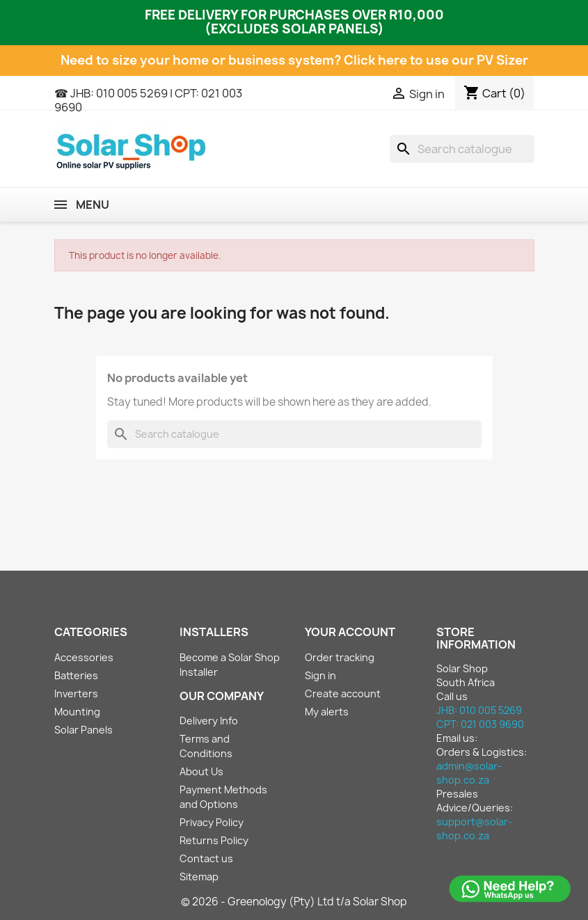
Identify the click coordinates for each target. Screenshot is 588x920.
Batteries (76, 675)
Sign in (320, 675)
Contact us (206, 858)
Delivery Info (209, 721)
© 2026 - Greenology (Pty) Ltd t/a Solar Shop (294, 902)
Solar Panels (84, 730)
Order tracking (340, 657)
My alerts (327, 712)
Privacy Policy (212, 822)
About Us (201, 771)
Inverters (76, 693)
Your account (350, 632)
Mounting (77, 712)
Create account (343, 693)
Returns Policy (214, 840)
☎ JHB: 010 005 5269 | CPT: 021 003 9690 (148, 100)
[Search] (462, 149)
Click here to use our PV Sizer (436, 60)
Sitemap (199, 877)
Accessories (84, 657)
